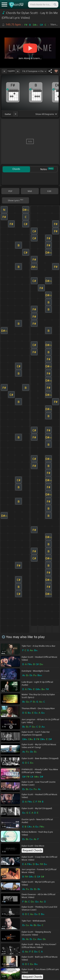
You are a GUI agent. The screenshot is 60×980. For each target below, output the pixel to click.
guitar (8, 114)
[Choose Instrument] (16, 114)
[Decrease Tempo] (4, 71)
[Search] (55, 4)
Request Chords (32, 850)
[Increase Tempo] (18, 71)
